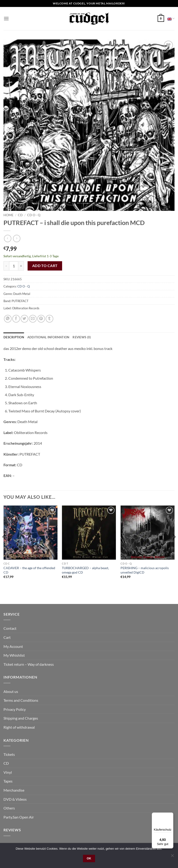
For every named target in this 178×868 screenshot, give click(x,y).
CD (20, 215)
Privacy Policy (15, 709)
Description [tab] (14, 337)
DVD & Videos (15, 799)
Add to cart (45, 266)
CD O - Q (34, 215)
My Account (13, 646)
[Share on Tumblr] (49, 319)
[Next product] (8, 238)
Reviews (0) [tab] (82, 337)
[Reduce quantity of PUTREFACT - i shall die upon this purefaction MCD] (6, 266)
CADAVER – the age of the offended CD (29, 570)
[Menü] (171, 815)
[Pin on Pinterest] (41, 319)
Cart (7, 637)
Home (8, 215)
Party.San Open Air (19, 817)
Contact (10, 628)
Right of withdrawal (19, 727)
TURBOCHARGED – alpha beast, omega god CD (85, 570)
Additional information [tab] (48, 337)
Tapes (8, 781)
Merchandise (14, 790)
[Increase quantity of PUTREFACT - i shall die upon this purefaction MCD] (21, 266)
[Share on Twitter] (24, 319)
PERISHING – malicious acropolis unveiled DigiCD (145, 570)
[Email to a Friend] (33, 319)
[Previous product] (17, 238)
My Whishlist (14, 655)
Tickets (9, 754)
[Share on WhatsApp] (8, 319)
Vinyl (8, 772)
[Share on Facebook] (16, 319)
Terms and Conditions (21, 700)
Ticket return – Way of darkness (29, 664)
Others (9, 808)
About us (11, 691)
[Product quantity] (14, 266)
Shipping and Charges (21, 718)
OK (89, 858)
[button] (6, 18)
